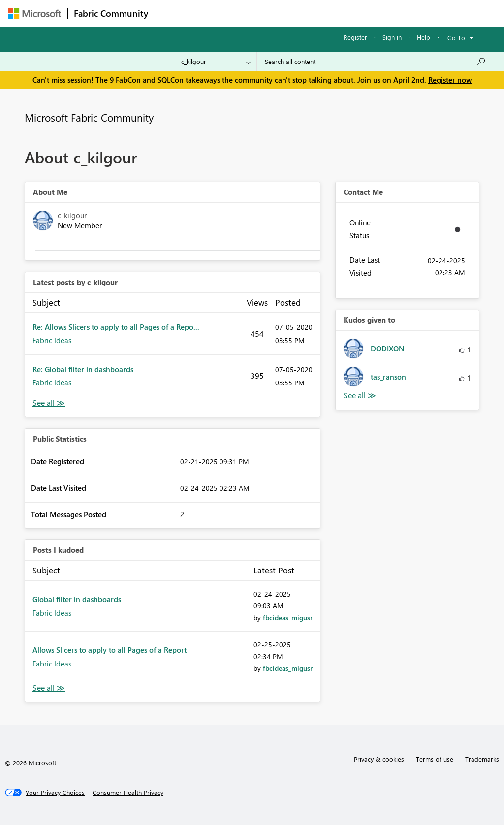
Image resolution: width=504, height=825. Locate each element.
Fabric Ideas (52, 340)
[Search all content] (375, 62)
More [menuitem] (376, 13)
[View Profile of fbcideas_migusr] (288, 618)
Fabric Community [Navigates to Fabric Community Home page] (111, 13)
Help (424, 37)
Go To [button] (456, 38)
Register (355, 37)
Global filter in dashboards (77, 599)
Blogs (342, 13)
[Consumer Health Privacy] (128, 793)
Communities (298, 13)
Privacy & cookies (379, 759)
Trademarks (482, 759)
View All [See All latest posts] (49, 403)
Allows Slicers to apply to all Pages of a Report (110, 650)
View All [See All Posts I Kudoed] (49, 688)
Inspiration (214, 13)
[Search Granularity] (216, 62)
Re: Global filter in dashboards (83, 369)
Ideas (254, 13)
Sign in (392, 37)
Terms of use (435, 759)
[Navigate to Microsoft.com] (34, 14)
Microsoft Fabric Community (89, 117)
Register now (450, 80)
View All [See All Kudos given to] (360, 396)
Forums (171, 13)
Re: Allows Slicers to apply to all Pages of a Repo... (116, 327)
